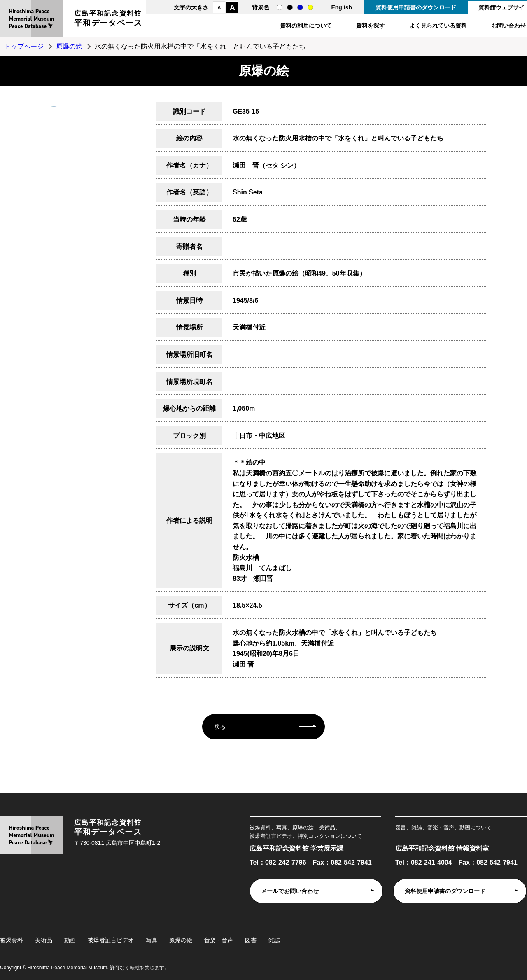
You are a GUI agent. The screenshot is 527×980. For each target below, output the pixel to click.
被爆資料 (12, 940)
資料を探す (371, 26)
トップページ (24, 46)
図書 (251, 940)
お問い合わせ (508, 26)
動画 (70, 940)
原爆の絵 (69, 46)
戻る (220, 727)
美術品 (44, 940)
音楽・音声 (219, 940)
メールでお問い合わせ (290, 891)
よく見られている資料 (438, 26)
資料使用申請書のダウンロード (416, 7)
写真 (152, 940)
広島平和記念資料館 (108, 20)
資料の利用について (306, 26)
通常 (280, 7)
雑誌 (274, 940)
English (342, 7)
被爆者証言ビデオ (111, 940)
